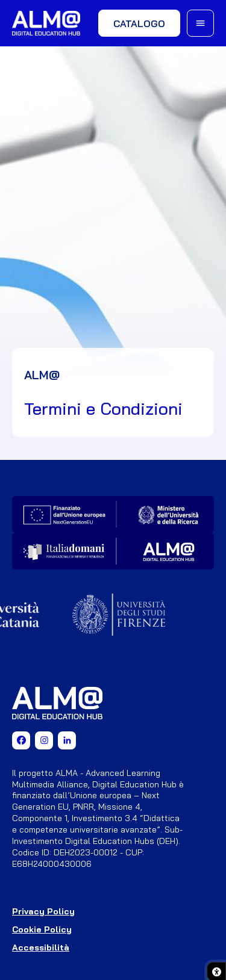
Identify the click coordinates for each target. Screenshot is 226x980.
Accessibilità (41, 947)
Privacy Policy (43, 911)
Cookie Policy (42, 929)
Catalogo (139, 23)
